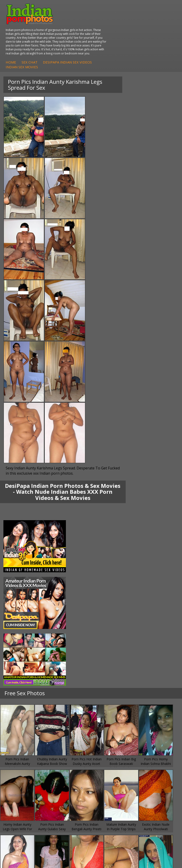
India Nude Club (21, 666)
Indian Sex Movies (98, 45)
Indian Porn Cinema (115, 616)
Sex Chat (105, 40)
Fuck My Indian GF (23, 625)
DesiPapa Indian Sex (115, 580)
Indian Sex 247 (20, 671)
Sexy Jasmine (19, 589)
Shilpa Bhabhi (19, 603)
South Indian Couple (24, 598)
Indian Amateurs (21, 630)
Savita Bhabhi (19, 594)
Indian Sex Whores (114, 621)
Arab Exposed (111, 584)
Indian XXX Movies (114, 676)
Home (87, 40)
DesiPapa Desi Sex (114, 594)
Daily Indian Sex (112, 662)
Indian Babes (19, 635)
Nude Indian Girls (113, 639)
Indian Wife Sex (112, 666)
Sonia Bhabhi (19, 584)
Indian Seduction (113, 625)
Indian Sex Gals (112, 630)
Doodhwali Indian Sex (116, 657)
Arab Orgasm (19, 653)
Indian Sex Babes (113, 635)
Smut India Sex (111, 671)
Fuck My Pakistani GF (116, 603)
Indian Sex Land (21, 676)
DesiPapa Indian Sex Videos (143, 40)
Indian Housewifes (114, 598)
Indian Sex (108, 589)
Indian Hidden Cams (24, 621)
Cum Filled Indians (23, 662)
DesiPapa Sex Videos (25, 616)
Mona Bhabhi (19, 580)
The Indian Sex (111, 653)
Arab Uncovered (21, 639)
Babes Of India (20, 657)
